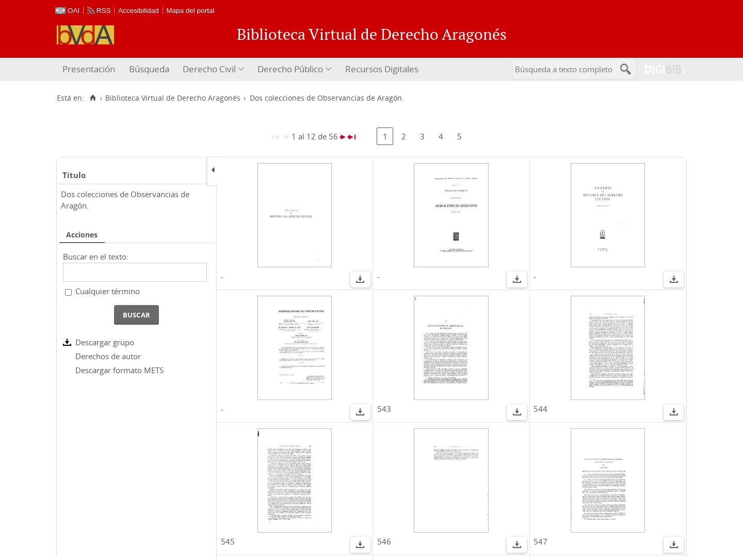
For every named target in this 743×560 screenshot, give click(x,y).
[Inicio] (93, 98)
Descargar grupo (105, 342)
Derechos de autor (108, 356)
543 (384, 409)
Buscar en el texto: (96, 257)
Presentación (89, 69)
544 (540, 409)
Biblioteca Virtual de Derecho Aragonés (173, 98)
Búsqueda (149, 69)
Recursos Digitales (382, 69)
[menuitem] (90, 69)
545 (228, 541)
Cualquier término (108, 291)
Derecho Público (290, 69)
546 (384, 541)
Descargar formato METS (119, 370)
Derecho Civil (209, 69)
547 (540, 541)
